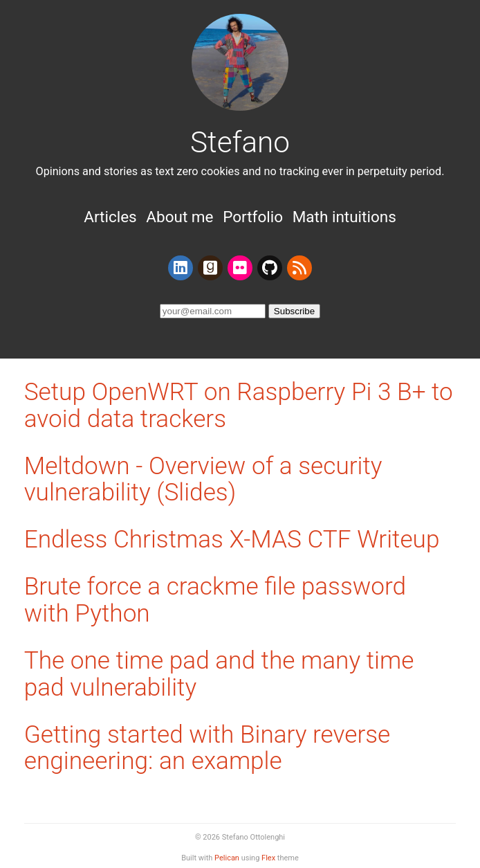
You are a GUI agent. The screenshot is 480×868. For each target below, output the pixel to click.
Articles (110, 217)
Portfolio (253, 217)
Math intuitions (344, 217)
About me (179, 217)
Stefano (240, 142)
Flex (268, 858)
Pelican (227, 858)
